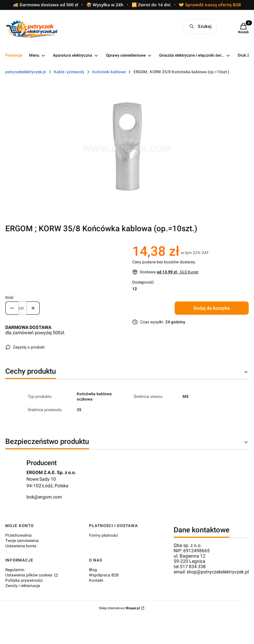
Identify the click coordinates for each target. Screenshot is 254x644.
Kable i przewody (69, 72)
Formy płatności (104, 535)
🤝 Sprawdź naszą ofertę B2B (210, 5)
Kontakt (96, 580)
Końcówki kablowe (109, 72)
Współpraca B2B (104, 575)
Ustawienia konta (21, 546)
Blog (93, 570)
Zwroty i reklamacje (23, 586)
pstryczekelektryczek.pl (26, 72)
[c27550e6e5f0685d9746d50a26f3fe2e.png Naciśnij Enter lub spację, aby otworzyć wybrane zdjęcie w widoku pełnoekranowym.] (127, 147)
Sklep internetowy (119, 608)
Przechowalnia (19, 535)
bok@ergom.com (44, 497)
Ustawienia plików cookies (29, 575)
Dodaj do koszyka (212, 308)
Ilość (9, 297)
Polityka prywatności (24, 580)
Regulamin (15, 570)
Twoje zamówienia (22, 541)
